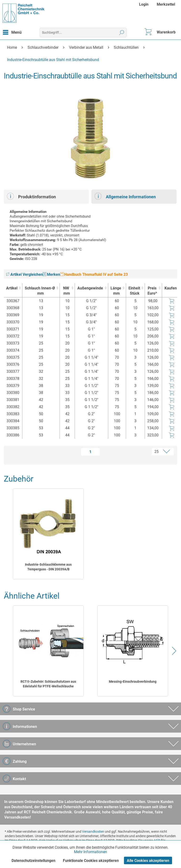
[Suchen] (122, 32)
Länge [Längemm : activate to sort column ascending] (116, 291)
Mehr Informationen (90, 852)
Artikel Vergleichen (25, 274)
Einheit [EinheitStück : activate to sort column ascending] (134, 291)
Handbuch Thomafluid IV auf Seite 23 (94, 274)
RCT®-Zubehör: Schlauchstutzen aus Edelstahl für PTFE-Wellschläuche (48, 684)
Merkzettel (166, 4)
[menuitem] (144, 4)
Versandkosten (93, 831)
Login (144, 4)
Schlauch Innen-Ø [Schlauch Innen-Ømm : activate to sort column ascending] (40, 291)
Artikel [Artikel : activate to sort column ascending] (12, 288)
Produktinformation (31, 196)
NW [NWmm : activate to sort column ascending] (66, 291)
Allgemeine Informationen (125, 196)
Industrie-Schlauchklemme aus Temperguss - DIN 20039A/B (48, 567)
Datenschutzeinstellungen (33, 861)
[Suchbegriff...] (83, 32)
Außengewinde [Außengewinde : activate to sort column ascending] (90, 288)
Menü (12, 32)
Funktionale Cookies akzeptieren (91, 861)
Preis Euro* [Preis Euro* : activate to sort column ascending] (152, 291)
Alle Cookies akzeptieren (148, 861)
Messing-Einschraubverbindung (133, 681)
